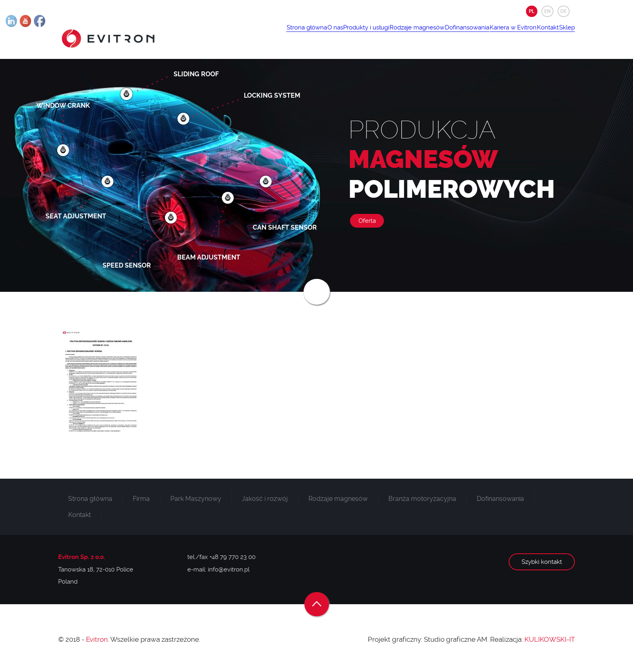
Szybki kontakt (542, 567)
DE (564, 11)
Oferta (367, 226)
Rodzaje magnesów (377, 35)
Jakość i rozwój (265, 504)
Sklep (562, 35)
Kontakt (534, 35)
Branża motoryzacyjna (422, 504)
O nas (277, 35)
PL (532, 11)
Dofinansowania (436, 35)
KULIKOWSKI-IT (550, 645)
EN (547, 11)
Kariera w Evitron (490, 35)
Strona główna (239, 35)
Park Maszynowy (196, 504)
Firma (141, 504)
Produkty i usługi (317, 35)
